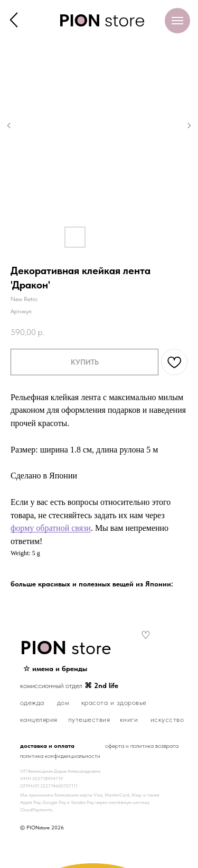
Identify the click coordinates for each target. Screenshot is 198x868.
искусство (167, 719)
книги (129, 719)
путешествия (89, 719)
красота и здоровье (114, 702)
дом (63, 702)
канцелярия (39, 719)
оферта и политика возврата (142, 746)
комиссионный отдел (69, 685)
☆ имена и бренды (55, 668)
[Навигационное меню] (177, 21)
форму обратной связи (51, 528)
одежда (32, 702)
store (66, 648)
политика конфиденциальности (60, 756)
